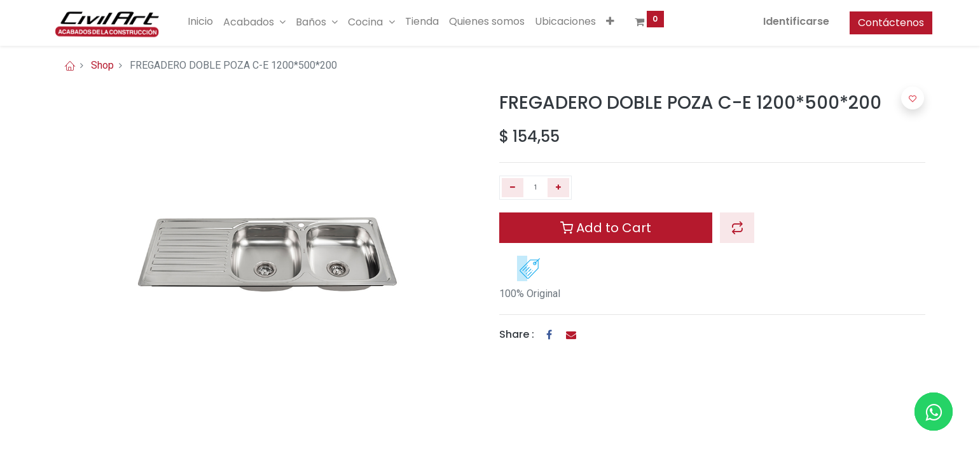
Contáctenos (884, 23)
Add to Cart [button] (606, 228)
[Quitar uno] (513, 188)
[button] (617, 22)
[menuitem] (207, 22)
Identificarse (789, 21)
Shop (102, 65)
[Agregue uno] (558, 188)
